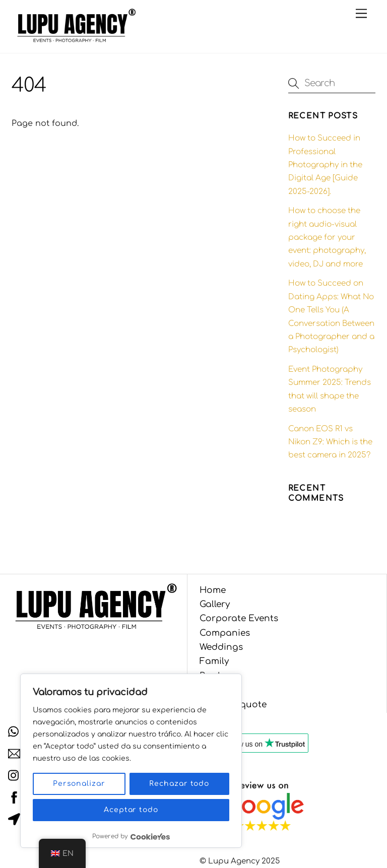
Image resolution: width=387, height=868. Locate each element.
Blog (210, 690)
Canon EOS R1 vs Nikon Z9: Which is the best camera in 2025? (330, 442)
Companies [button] (225, 633)
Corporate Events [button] (239, 618)
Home (213, 590)
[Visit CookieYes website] (150, 837)
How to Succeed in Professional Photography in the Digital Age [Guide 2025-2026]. (325, 165)
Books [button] (213, 676)
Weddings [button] (221, 647)
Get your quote (233, 705)
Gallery (215, 604)
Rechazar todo (179, 784)
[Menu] (361, 14)
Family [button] (214, 661)
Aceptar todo (131, 810)
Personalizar (79, 784)
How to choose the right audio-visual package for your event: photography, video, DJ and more (327, 238)
